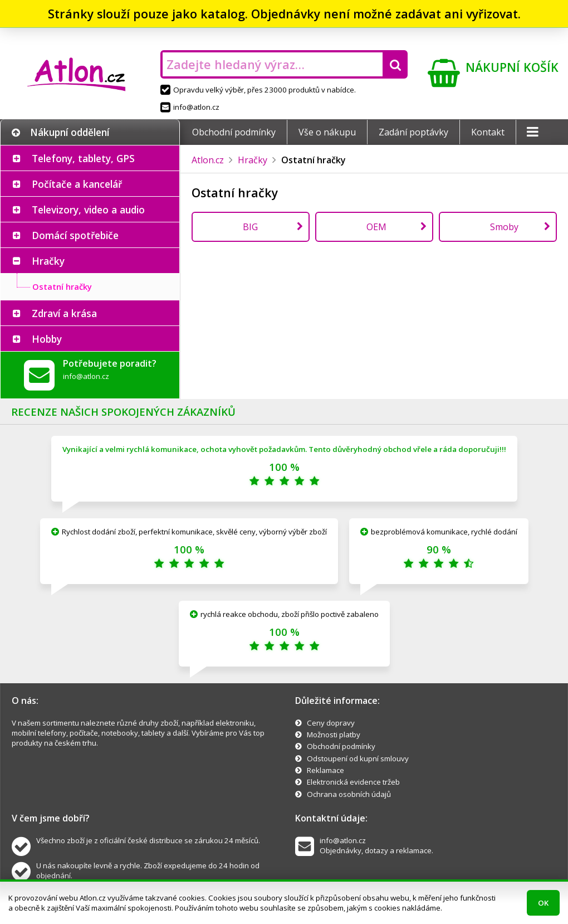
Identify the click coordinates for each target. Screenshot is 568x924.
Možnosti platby (334, 735)
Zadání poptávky (413, 132)
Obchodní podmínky (234, 132)
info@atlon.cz (190, 107)
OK (543, 903)
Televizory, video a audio (88, 210)
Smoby (504, 227)
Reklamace (325, 770)
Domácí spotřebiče (75, 235)
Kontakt (488, 132)
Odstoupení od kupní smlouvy (358, 758)
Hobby (47, 339)
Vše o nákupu (327, 132)
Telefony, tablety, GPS (83, 158)
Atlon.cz (208, 160)
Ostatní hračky (62, 286)
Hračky (48, 261)
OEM (376, 227)
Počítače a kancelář (77, 184)
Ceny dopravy (331, 723)
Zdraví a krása (64, 313)
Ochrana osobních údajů (349, 794)
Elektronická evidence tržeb (353, 782)
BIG (250, 227)
